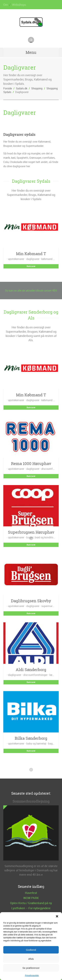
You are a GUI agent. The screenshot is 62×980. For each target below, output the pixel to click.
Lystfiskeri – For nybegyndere (31, 908)
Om (6, 5)
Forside (8, 88)
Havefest (31, 893)
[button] (57, 916)
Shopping (37, 88)
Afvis (31, 959)
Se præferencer (31, 968)
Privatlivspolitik (32, 975)
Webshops (19, 5)
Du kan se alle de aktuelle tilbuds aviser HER (31, 291)
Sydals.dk (22, 88)
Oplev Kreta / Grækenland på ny (31, 903)
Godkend (31, 950)
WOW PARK (31, 898)
